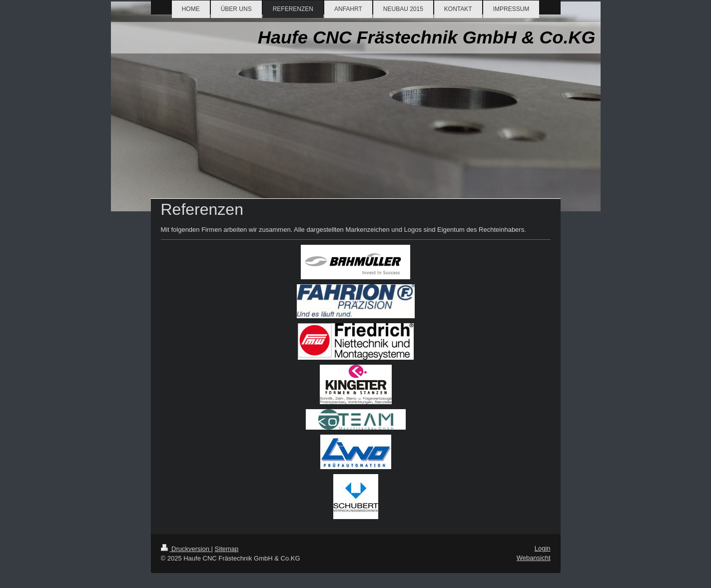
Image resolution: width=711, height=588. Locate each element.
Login (543, 548)
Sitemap (227, 549)
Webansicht (534, 558)
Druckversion (186, 549)
